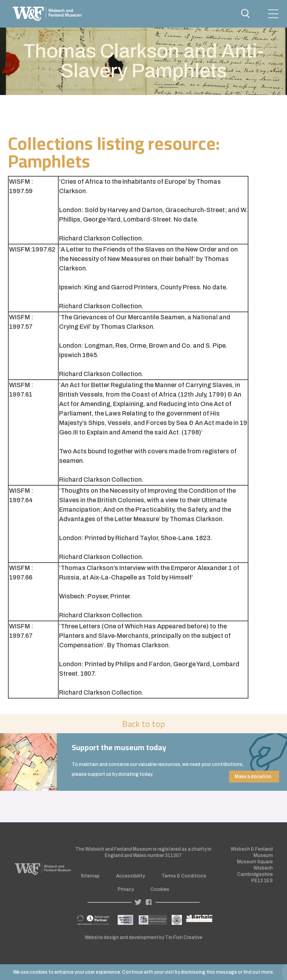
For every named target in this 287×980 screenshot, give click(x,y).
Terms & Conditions (184, 876)
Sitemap (90, 876)
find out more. (259, 972)
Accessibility (131, 876)
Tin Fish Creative (184, 937)
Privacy (126, 889)
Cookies (160, 889)
